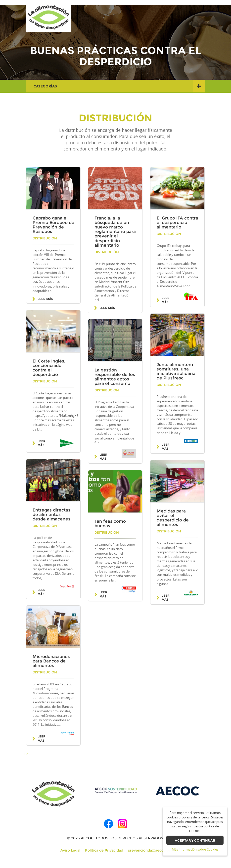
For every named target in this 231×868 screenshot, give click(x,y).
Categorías (119, 86)
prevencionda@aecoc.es (149, 850)
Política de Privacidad (104, 850)
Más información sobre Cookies (195, 849)
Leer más (45, 299)
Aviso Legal (70, 850)
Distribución (45, 238)
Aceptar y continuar (195, 840)
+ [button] (199, 86)
